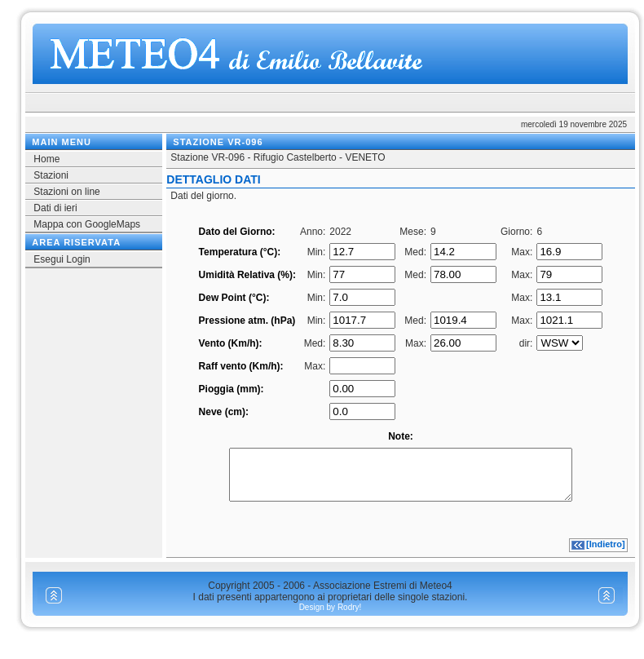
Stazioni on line (66, 192)
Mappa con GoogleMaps (87, 224)
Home (46, 159)
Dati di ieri (55, 208)
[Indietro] (606, 554)
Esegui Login (62, 259)
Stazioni (51, 175)
